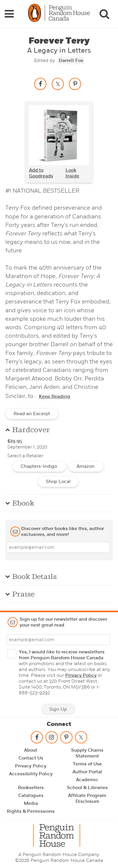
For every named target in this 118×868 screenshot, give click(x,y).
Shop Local (58, 482)
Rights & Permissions (31, 811)
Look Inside (72, 173)
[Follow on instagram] (52, 739)
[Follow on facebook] (37, 739)
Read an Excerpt (32, 414)
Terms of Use (87, 764)
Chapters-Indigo (39, 466)
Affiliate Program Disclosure (87, 798)
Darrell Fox (71, 61)
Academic (87, 780)
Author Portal (87, 772)
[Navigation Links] (9, 14)
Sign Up (58, 709)
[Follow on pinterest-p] (66, 739)
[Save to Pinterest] (75, 84)
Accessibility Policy (31, 774)
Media (31, 803)
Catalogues (31, 795)
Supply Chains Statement (87, 753)
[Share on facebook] (41, 84)
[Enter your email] (58, 547)
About (31, 750)
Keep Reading (54, 396)
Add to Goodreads (41, 173)
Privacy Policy (81, 675)
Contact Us (31, 758)
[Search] (104, 14)
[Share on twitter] (58, 84)
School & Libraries (87, 788)
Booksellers (31, 788)
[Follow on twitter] (81, 739)
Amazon (86, 466)
